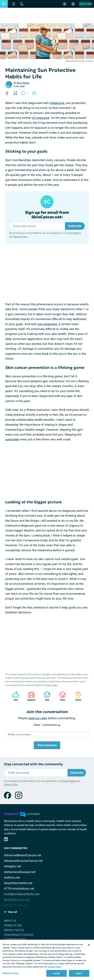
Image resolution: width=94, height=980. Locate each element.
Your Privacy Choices (19, 935)
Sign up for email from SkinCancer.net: (47, 215)
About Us (10, 921)
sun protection (47, 324)
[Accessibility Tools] (65, 4)
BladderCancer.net (17, 900)
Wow (61, 696)
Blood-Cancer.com (17, 905)
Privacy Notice (74, 233)
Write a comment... (20, 734)
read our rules (38, 718)
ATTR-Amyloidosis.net (19, 889)
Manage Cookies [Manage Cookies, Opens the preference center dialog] (11, 973)
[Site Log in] (73, 4)
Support (30, 696)
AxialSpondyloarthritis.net (22, 894)
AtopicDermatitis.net (18, 883)
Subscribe (86, 4)
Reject (79, 973)
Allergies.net (12, 866)
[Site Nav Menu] (14, 4)
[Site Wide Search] (22, 4)
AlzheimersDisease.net (20, 872)
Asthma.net (12, 877)
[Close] (89, 945)
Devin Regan (23, 83)
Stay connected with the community (33, 764)
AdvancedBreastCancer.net (23, 855)
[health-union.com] (22, 814)
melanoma (57, 103)
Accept (57, 973)
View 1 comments (47, 725)
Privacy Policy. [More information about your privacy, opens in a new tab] (55, 967)
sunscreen (12, 439)
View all (10, 912)
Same (77, 696)
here (55, 685)
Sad (45, 696)
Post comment (47, 745)
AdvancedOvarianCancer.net (23, 861)
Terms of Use (20, 237)
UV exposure (41, 118)
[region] (47, 960)
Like (14, 696)
